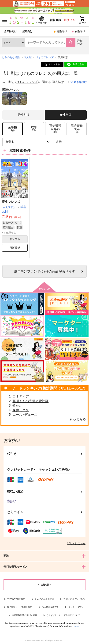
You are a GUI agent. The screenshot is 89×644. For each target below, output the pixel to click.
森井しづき (21, 410)
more (76, 626)
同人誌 (28, 57)
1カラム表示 (83, 142)
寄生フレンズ (11, 202)
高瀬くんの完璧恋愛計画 (30, 401)
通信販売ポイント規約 (74, 599)
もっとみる (78, 419)
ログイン (70, 20)
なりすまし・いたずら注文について (63, 615)
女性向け (78, 31)
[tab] (34, 129)
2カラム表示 (75, 142)
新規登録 (56, 20)
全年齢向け (10, 31)
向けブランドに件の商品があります (44, 271)
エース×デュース (25, 415)
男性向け (60, 31)
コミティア (21, 396)
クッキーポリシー (77, 607)
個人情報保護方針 (50, 607)
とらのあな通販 (11, 57)
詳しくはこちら (76, 543)
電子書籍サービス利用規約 (20, 607)
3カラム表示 (67, 142)
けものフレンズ (37, 73)
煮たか (17, 405)
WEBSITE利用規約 (17, 599)
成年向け (27, 31)
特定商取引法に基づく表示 (24, 615)
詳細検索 (80, 42)
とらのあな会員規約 (44, 599)
